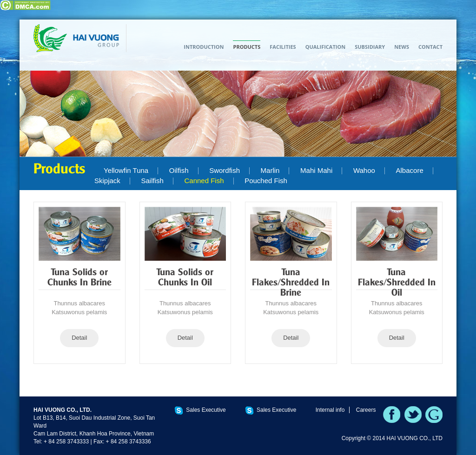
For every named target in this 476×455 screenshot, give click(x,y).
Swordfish (225, 170)
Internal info (330, 410)
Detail (79, 338)
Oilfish (179, 170)
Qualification (326, 47)
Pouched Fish (266, 181)
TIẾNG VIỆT (436, 31)
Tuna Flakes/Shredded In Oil (397, 283)
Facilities (283, 47)
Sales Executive (206, 410)
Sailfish (152, 181)
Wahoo (364, 170)
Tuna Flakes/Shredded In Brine (291, 283)
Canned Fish (204, 181)
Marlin (270, 170)
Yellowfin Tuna (126, 170)
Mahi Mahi (316, 170)
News (402, 47)
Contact (430, 47)
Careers (366, 410)
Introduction (204, 47)
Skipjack (107, 181)
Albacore (410, 170)
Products (247, 47)
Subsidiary (370, 47)
